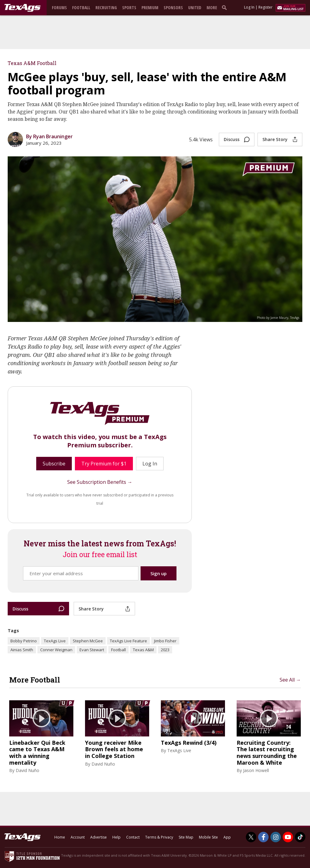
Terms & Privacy (159, 837)
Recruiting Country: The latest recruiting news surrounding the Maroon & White (267, 753)
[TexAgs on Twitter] (251, 837)
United (195, 8)
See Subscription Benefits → (100, 482)
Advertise (99, 837)
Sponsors (173, 8)
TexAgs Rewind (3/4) (189, 743)
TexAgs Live (55, 641)
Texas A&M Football (32, 63)
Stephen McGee (88, 641)
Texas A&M (143, 650)
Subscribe (54, 464)
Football (81, 8)
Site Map (186, 837)
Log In (249, 7)
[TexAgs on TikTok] (300, 837)
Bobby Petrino (24, 641)
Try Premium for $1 (104, 464)
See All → (290, 680)
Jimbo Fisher (165, 641)
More (212, 8)
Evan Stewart (92, 650)
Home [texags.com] (60, 837)
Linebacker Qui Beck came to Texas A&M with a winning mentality (37, 753)
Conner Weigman (56, 650)
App (227, 837)
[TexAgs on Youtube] (288, 837)
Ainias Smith (22, 650)
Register (265, 7)
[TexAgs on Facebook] (263, 837)
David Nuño (27, 770)
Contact (133, 837)
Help (116, 837)
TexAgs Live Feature (128, 641)
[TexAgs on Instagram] (276, 837)
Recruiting (106, 8)
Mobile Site (208, 837)
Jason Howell (256, 770)
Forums (59, 8)
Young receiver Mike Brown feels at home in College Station (114, 749)
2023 (165, 650)
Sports (129, 8)
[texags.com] (22, 8)
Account (78, 837)
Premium (150, 8)
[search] (226, 7)
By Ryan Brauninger (49, 136)
